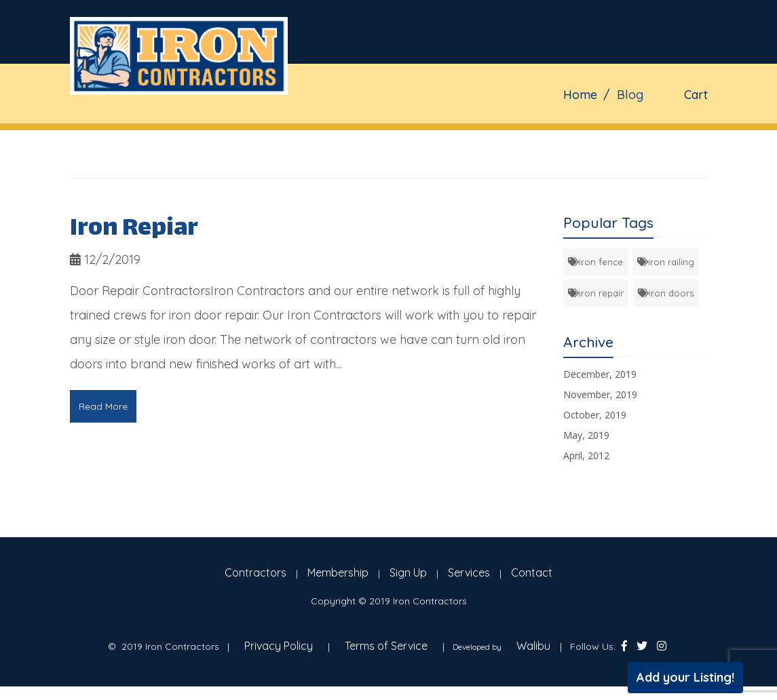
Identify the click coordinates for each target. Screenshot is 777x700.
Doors (513, 137)
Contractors (255, 572)
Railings (445, 137)
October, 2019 (595, 415)
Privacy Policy (279, 646)
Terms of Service (386, 646)
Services (469, 572)
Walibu (533, 646)
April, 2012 (586, 455)
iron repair (596, 293)
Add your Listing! (685, 677)
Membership (338, 572)
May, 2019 (586, 435)
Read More (103, 406)
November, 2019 (600, 394)
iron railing (666, 262)
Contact (634, 137)
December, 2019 (600, 374)
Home (265, 137)
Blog (571, 137)
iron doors (666, 293)
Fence (380, 137)
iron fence (595, 262)
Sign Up (408, 572)
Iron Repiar (134, 230)
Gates (322, 137)
